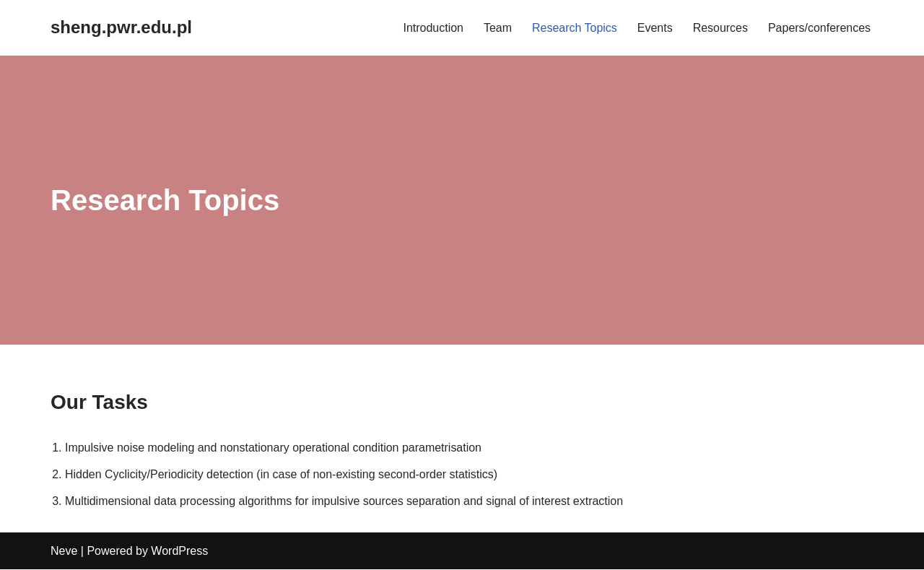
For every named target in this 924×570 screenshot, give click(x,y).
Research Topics (574, 28)
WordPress (179, 552)
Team (497, 28)
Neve (64, 552)
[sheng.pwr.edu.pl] (121, 28)
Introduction (433, 28)
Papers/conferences (819, 28)
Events (654, 28)
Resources (720, 28)
